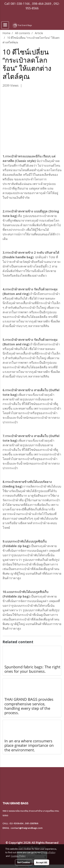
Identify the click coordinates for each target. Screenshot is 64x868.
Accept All (42, 862)
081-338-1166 (20, 4)
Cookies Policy (18, 856)
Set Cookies (24, 862)
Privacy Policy (48, 852)
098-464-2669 (42, 4)
